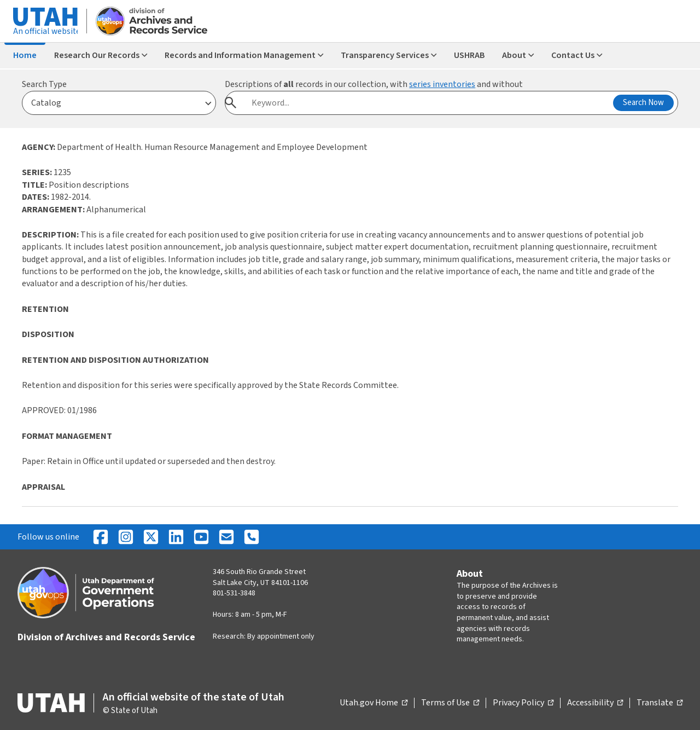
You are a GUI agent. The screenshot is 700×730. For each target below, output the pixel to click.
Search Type (44, 84)
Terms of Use (450, 703)
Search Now (643, 103)
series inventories (442, 84)
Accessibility (595, 703)
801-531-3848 (234, 593)
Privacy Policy (523, 703)
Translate (660, 703)
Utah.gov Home (374, 703)
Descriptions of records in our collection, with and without (374, 84)
